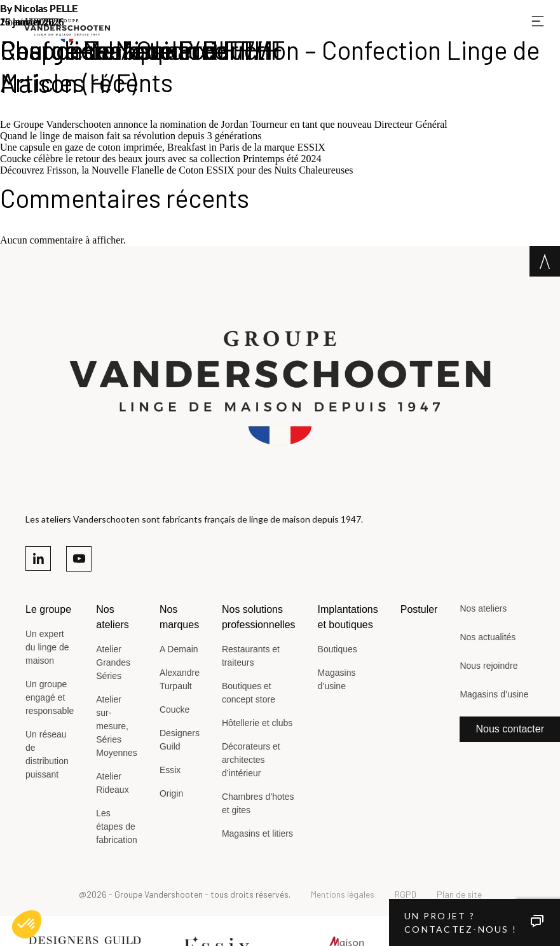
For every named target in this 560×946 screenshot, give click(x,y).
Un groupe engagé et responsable (50, 697)
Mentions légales (343, 894)
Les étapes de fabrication (117, 826)
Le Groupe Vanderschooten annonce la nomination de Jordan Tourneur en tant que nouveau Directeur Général (224, 124)
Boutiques (338, 649)
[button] (27, 924)
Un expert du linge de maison (47, 647)
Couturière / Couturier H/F (142, 50)
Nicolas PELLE (46, 8)
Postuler (419, 609)
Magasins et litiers (257, 833)
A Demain (179, 649)
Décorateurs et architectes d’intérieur (251, 760)
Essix (170, 770)
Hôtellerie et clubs (257, 723)
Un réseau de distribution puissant (47, 754)
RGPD (406, 894)
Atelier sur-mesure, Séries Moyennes (117, 726)
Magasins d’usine (337, 679)
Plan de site (459, 894)
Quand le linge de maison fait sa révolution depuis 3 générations (131, 136)
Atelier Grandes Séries (113, 662)
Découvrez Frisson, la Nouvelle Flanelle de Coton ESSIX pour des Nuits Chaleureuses (176, 170)
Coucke (174, 709)
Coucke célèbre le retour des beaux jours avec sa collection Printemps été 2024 (161, 159)
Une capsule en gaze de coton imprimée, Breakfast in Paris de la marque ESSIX (163, 147)
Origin (171, 793)
